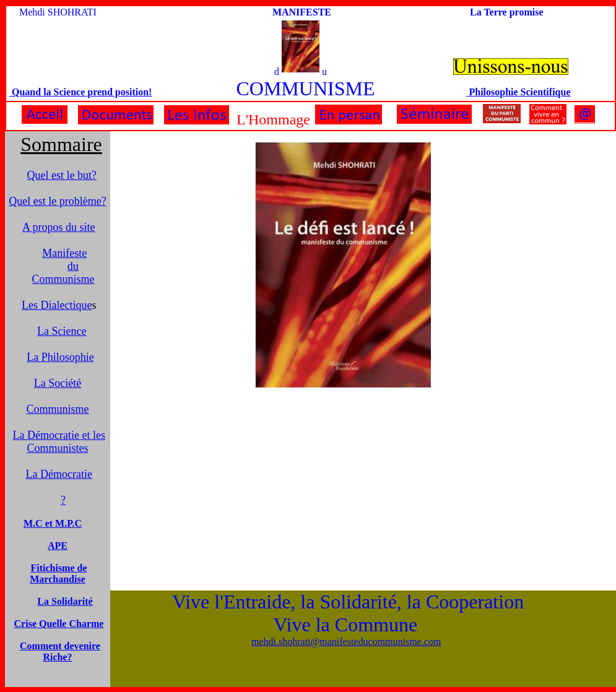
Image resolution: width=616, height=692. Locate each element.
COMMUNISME (305, 89)
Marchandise (57, 579)
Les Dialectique (57, 305)
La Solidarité (65, 601)
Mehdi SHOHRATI (58, 12)
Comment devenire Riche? (60, 651)
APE (58, 546)
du (73, 266)
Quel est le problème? (57, 201)
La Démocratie (59, 474)
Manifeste (64, 253)
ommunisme (63, 279)
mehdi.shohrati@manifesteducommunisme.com (346, 642)
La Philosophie (60, 357)
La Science (62, 331)
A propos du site (59, 227)
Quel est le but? (62, 175)
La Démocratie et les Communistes (59, 442)
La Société (58, 383)
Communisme (57, 409)
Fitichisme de (59, 568)
